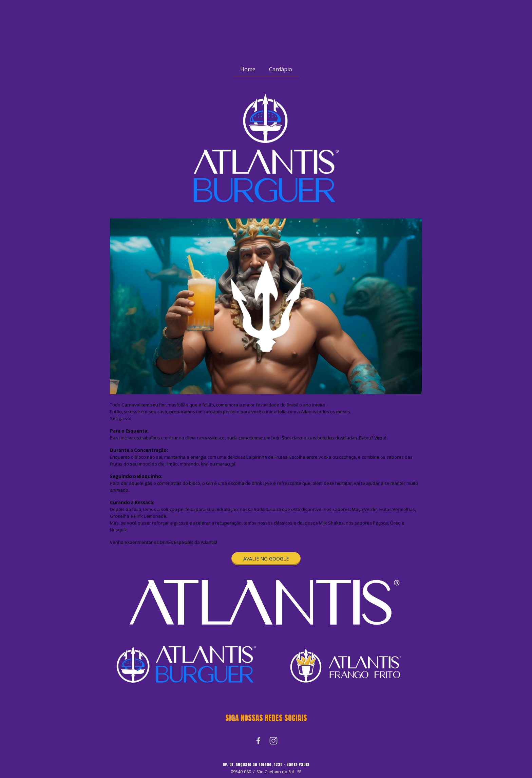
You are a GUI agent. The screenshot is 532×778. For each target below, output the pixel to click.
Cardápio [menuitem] (281, 69)
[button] (266, 559)
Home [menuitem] (248, 69)
